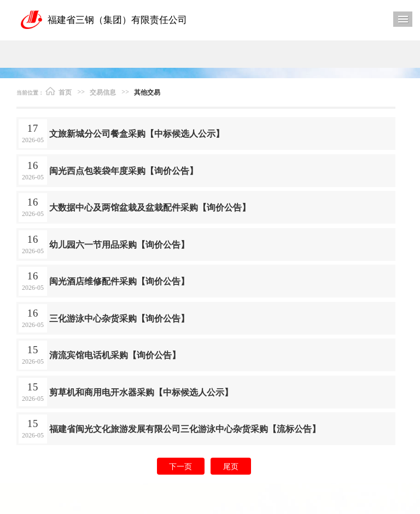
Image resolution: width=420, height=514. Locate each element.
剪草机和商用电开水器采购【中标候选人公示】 (141, 392)
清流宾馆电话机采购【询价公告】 (115, 355)
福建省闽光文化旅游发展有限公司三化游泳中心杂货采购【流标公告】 (185, 428)
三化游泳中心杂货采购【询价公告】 (119, 318)
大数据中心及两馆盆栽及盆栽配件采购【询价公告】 (150, 207)
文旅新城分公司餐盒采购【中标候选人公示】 (137, 133)
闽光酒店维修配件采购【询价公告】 (119, 281)
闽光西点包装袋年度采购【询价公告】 (124, 170)
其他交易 (147, 92)
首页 (59, 91)
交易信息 (103, 92)
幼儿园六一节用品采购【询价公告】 (119, 244)
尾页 (231, 466)
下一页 (180, 466)
